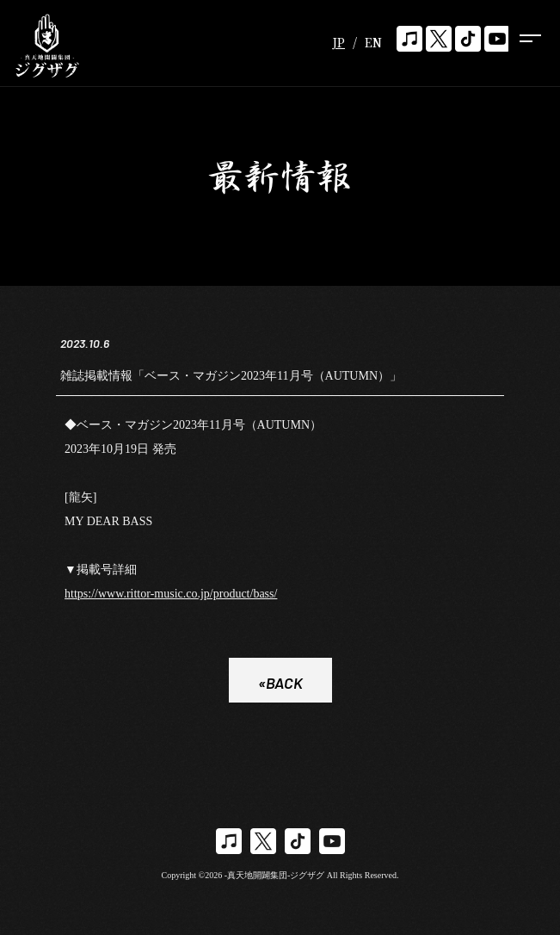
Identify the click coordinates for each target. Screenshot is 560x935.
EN (373, 42)
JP (338, 42)
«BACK (280, 685)
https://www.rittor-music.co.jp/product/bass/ (171, 596)
